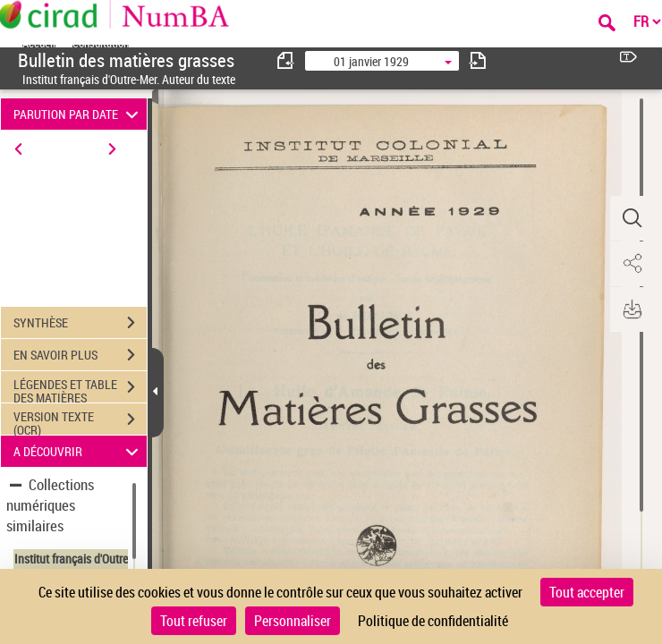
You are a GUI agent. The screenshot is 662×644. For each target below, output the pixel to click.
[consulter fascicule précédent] (286, 60)
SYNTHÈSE (80, 323)
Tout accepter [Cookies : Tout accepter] (587, 592)
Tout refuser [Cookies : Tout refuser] (194, 621)
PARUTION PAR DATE (79, 114)
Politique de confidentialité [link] (433, 621)
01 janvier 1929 (371, 61)
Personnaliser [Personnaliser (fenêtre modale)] (293, 621)
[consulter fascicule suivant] (478, 60)
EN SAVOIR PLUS (80, 355)
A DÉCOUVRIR (79, 451)
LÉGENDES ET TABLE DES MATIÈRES (80, 389)
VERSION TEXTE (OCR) (80, 421)
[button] (631, 218)
